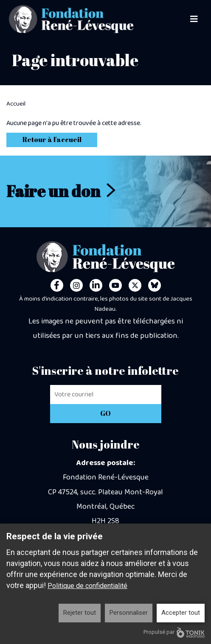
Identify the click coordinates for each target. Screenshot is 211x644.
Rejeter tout (80, 613)
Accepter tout (181, 613)
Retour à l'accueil (52, 139)
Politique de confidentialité (87, 586)
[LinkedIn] (96, 285)
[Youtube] (115, 285)
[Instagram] (76, 285)
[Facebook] (57, 285)
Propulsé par (174, 632)
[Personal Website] (155, 285)
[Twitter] (135, 285)
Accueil (16, 104)
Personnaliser (129, 613)
